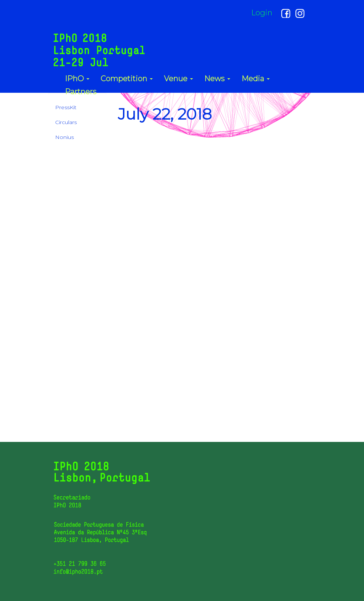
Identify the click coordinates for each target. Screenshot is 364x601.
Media (256, 78)
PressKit (66, 107)
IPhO (77, 78)
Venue (178, 78)
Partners (81, 91)
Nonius (64, 137)
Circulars (66, 122)
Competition (127, 78)
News (217, 78)
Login (262, 13)
